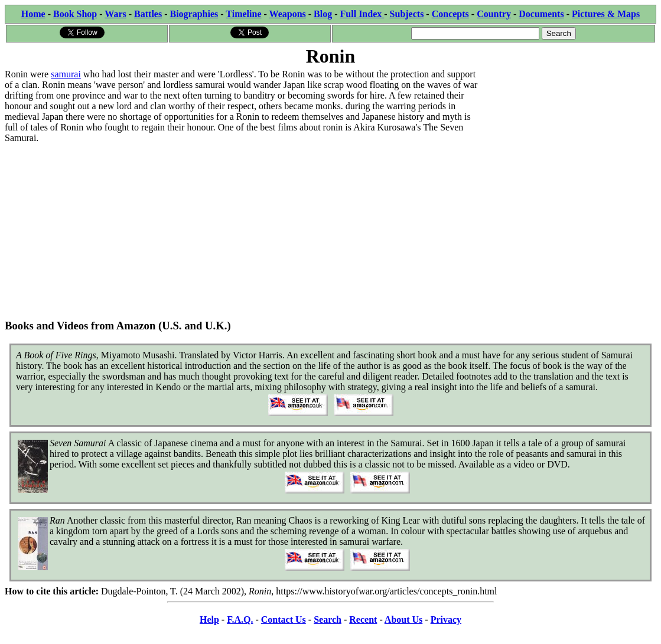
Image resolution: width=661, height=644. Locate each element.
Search (328, 620)
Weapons (288, 14)
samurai (66, 74)
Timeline (243, 14)
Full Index (362, 14)
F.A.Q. (240, 620)
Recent (363, 620)
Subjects (407, 14)
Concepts (450, 14)
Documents (541, 14)
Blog (323, 14)
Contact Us (284, 620)
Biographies (194, 14)
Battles (148, 14)
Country (494, 14)
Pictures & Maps (606, 14)
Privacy (446, 620)
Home (33, 14)
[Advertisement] (567, 143)
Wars (115, 14)
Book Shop (75, 14)
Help (209, 620)
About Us (403, 620)
